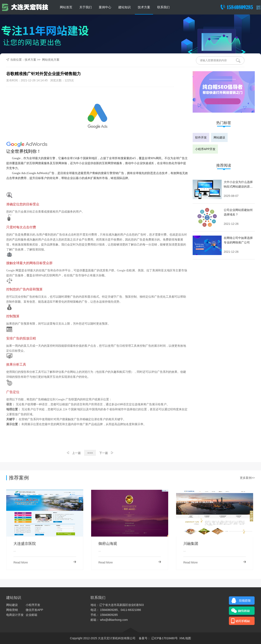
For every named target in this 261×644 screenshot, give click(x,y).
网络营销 (12, 610)
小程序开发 (33, 605)
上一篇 (74, 453)
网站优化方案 (51, 60)
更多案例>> (247, 478)
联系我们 (163, 7)
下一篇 (106, 453)
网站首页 (66, 7)
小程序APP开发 (205, 149)
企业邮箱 (31, 615)
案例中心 (105, 7)
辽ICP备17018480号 (164, 638)
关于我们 (86, 7)
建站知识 (124, 7)
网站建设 (219, 137)
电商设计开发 (15, 615)
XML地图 (185, 638)
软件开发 (201, 137)
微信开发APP (34, 610)
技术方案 (144, 7)
